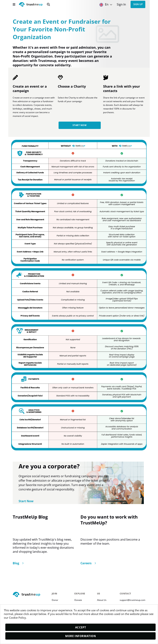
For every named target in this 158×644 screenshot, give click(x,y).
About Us (102, 601)
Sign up (138, 5)
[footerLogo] (31, 595)
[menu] (14, 4)
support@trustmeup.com (132, 601)
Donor (55, 601)
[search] (48, 4)
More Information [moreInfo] (81, 636)
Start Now (80, 126)
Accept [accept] (81, 627)
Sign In (121, 5)
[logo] (31, 5)
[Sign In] (121, 5)
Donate (78, 601)
